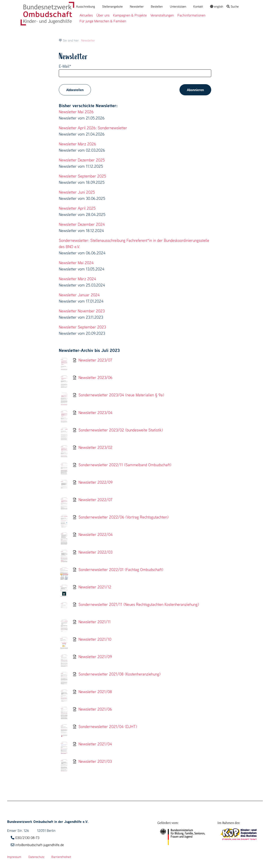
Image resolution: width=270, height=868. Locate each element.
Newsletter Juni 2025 (77, 192)
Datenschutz (36, 857)
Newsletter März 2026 (77, 144)
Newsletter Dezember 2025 (82, 160)
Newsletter (137, 6)
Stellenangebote (112, 6)
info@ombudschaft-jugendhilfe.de (40, 845)
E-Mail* (65, 66)
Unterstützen (178, 6)
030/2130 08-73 (27, 838)
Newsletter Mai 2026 (76, 112)
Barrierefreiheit (61, 857)
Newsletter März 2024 (77, 279)
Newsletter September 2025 (82, 176)
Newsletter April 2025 (77, 208)
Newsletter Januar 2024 (79, 295)
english (217, 6)
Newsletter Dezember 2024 (82, 224)
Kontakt (198, 6)
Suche (233, 6)
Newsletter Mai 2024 (76, 263)
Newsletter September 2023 (82, 327)
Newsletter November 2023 (82, 311)
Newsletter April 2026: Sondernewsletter (93, 128)
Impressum (14, 857)
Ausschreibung (85, 6)
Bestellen (157, 6)
